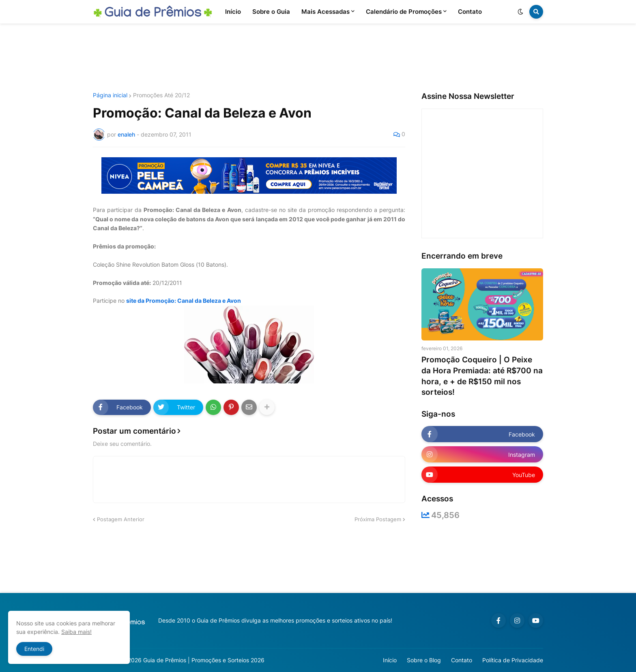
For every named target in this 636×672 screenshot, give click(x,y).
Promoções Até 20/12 (161, 95)
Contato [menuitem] (470, 12)
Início (390, 660)
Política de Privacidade (513, 660)
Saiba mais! (76, 632)
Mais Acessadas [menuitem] (326, 12)
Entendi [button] (34, 649)
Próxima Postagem (378, 519)
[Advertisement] (318, 58)
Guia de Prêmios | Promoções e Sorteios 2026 (204, 660)
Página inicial (110, 95)
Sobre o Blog (424, 660)
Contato (462, 660)
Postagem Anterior (121, 519)
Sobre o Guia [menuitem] (271, 12)
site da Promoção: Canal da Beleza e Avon (184, 301)
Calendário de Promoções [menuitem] (404, 12)
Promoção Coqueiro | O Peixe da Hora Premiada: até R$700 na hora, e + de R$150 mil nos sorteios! (482, 376)
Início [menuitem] (233, 12)
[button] (520, 12)
